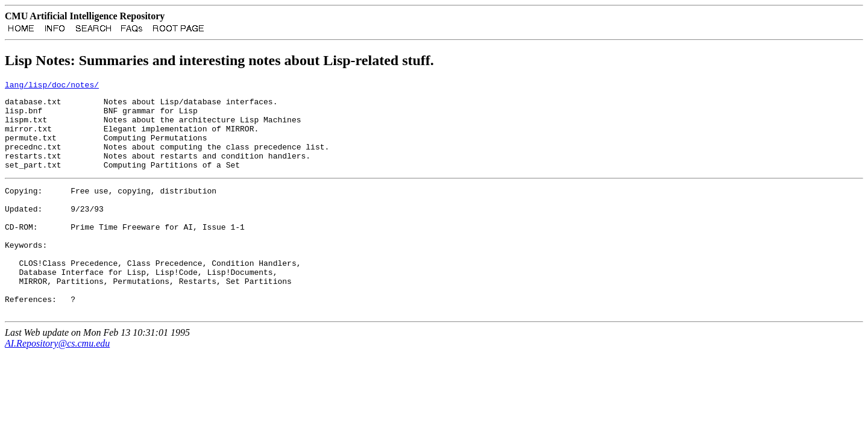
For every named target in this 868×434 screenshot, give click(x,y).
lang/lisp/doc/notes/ (52, 88)
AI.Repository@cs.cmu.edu (57, 387)
